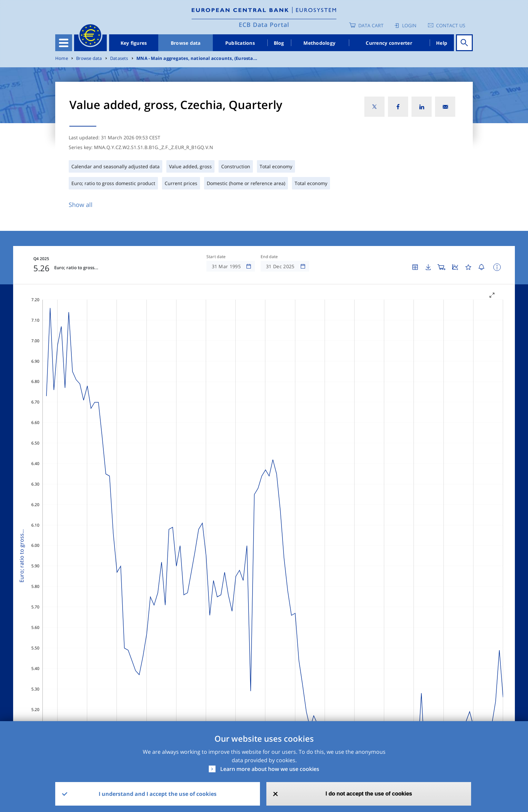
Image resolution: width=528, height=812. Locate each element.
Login (409, 25)
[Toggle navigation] (64, 43)
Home (62, 58)
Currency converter (389, 43)
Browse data (186, 43)
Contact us (451, 25)
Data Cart (371, 25)
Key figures (134, 43)
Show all (81, 205)
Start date (216, 257)
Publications (240, 43)
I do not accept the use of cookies (369, 794)
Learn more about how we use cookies (270, 769)
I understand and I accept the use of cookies (158, 794)
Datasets (119, 58)
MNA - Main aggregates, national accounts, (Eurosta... (197, 58)
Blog (279, 43)
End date (269, 257)
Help (442, 43)
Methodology (319, 43)
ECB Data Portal (264, 25)
